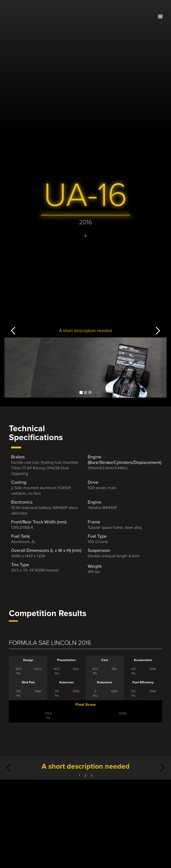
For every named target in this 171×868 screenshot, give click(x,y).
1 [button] (79, 776)
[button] (160, 16)
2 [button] (85, 776)
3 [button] (92, 776)
